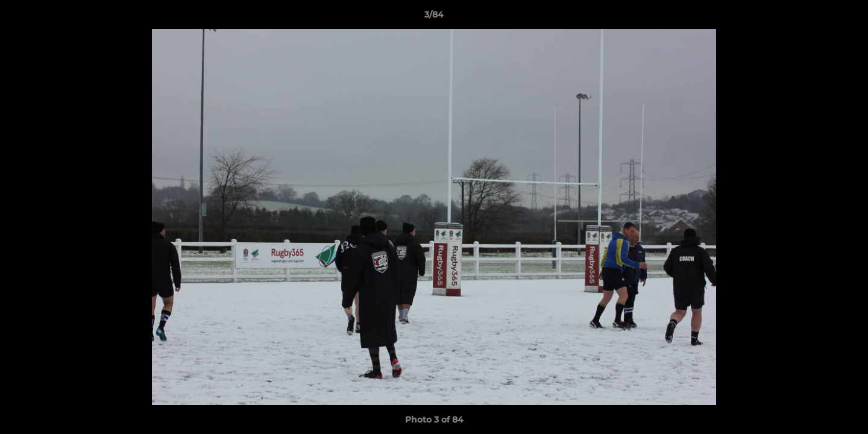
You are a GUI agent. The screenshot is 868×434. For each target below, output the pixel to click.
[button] (846, 17)
